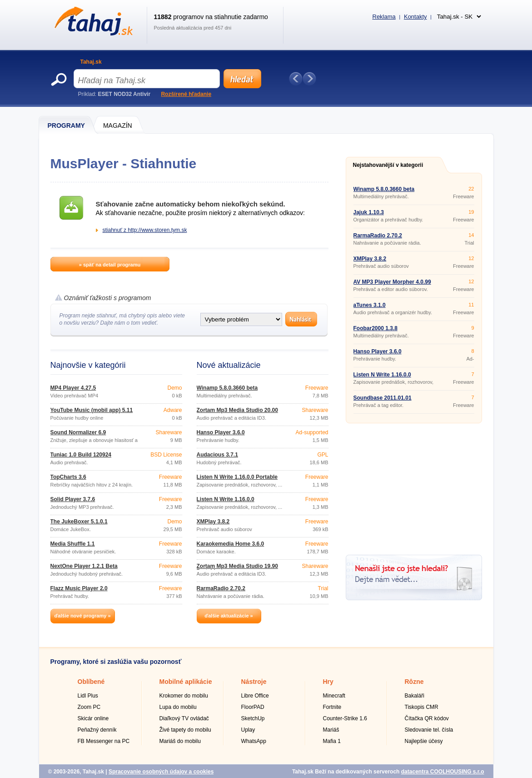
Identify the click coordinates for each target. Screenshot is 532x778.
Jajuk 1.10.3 (369, 212)
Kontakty (415, 17)
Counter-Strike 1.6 (345, 718)
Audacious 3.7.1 (217, 455)
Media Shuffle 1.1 (73, 544)
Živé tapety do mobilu (185, 730)
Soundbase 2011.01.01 (383, 398)
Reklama (384, 17)
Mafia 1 (332, 741)
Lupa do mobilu (178, 707)
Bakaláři (415, 696)
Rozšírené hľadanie (186, 94)
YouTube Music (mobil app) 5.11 (92, 410)
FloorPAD (253, 707)
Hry (328, 682)
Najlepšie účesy (424, 741)
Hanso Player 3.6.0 (221, 432)
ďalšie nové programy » (82, 616)
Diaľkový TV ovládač (184, 718)
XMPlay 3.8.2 (213, 522)
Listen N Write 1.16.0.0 (226, 499)
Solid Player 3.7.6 (73, 499)
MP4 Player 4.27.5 (73, 388)
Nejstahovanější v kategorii (388, 165)
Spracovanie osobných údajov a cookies (161, 772)
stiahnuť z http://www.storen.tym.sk (145, 230)
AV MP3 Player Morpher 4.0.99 (392, 282)
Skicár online (93, 718)
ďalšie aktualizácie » (229, 616)
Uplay (248, 730)
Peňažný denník (97, 730)
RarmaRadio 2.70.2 (221, 588)
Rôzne (414, 682)
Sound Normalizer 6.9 (78, 432)
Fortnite (332, 707)
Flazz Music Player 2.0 (79, 588)
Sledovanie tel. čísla (429, 730)
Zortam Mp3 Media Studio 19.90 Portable (237, 569)
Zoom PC (89, 707)
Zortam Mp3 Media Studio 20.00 (237, 410)
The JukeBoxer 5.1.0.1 (79, 522)
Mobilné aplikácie (186, 682)
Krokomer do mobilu (184, 696)
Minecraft (334, 696)
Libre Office (255, 696)
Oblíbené (91, 682)
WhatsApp (254, 741)
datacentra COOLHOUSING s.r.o (443, 772)
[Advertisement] (414, 486)
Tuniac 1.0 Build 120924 (81, 455)
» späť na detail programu (110, 265)
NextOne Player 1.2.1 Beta (84, 566)
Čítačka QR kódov (427, 718)
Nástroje (254, 682)
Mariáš (331, 730)
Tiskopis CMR (422, 707)
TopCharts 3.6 (68, 477)
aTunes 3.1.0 (370, 305)
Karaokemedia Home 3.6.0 (231, 544)
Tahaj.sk (91, 62)
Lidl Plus (88, 696)
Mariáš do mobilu (180, 741)
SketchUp (253, 718)
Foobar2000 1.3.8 (375, 328)
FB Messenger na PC (104, 741)
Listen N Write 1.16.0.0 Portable (237, 477)
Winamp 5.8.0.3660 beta (227, 388)
